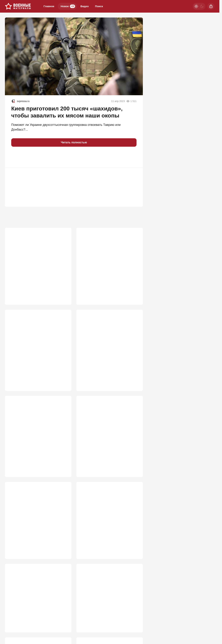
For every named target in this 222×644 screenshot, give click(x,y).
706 (64, 464)
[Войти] (211, 6)
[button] (15, 157)
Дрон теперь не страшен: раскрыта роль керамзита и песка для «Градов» (37, 516)
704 (135, 464)
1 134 (63, 290)
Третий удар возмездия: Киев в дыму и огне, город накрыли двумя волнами (109, 601)
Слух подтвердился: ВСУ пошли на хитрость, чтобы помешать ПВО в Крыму (34, 345)
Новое (68, 6)
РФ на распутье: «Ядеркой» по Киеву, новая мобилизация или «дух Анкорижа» (36, 603)
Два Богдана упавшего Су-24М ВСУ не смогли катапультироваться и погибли (109, 343)
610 (64, 629)
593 (135, 629)
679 (64, 548)
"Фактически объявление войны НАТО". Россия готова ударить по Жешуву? (105, 429)
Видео (85, 6)
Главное (49, 6)
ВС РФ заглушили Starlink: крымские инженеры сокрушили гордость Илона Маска (37, 260)
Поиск (99, 6)
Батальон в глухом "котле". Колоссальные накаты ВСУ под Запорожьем (32, 429)
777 (64, 375)
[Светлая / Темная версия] (199, 6)
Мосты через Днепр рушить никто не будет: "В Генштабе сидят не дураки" (107, 258)
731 (135, 375)
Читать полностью (74, 142)
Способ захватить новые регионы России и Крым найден (105, 516)
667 (135, 548)
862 (135, 290)
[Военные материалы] (18, 6)
